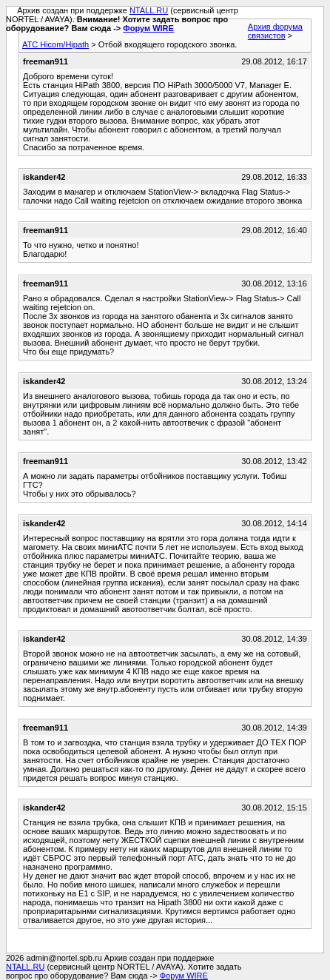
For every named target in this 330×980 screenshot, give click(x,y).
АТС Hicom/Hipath (55, 44)
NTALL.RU (149, 10)
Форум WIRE (148, 28)
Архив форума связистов (275, 31)
